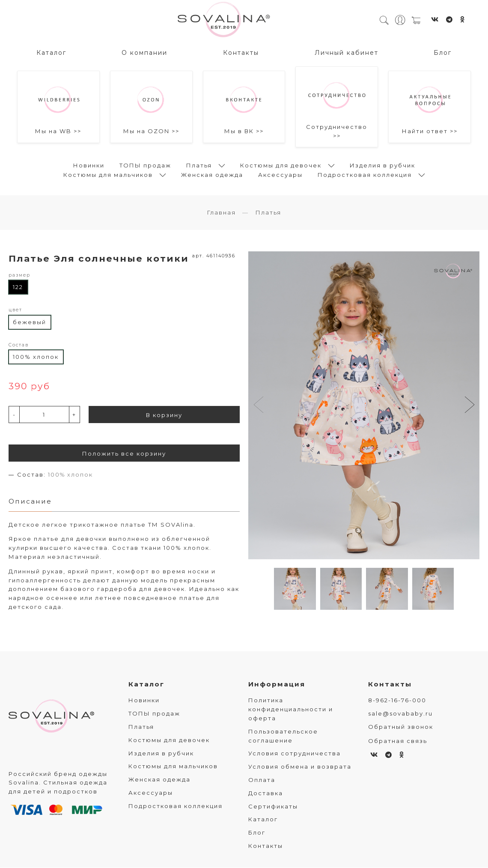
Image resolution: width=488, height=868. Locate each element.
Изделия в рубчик (382, 164)
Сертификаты (273, 807)
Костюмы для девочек (281, 164)
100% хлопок (36, 357)
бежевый (30, 322)
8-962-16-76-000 (397, 701)
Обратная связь (398, 741)
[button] (469, 406)
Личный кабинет (347, 52)
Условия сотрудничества (295, 754)
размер (19, 276)
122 (18, 287)
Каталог (51, 52)
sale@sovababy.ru (400, 714)
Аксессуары (280, 174)
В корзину (164, 415)
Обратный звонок (401, 728)
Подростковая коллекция (365, 174)
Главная (221, 213)
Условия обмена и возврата (300, 767)
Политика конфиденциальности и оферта (291, 710)
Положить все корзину (124, 454)
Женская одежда (212, 174)
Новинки (89, 164)
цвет (15, 310)
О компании (144, 52)
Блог (443, 52)
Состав (19, 345)
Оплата (262, 781)
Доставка (266, 793)
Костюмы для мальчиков (108, 174)
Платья (199, 164)
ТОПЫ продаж (145, 164)
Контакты (241, 52)
